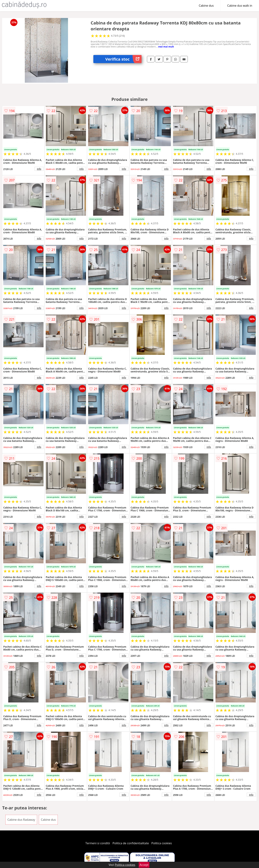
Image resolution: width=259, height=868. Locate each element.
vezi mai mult (166, 47)
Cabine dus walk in (240, 6)
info (39, 169)
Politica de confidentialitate (131, 843)
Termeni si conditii (98, 843)
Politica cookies (162, 843)
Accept (144, 865)
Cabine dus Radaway (21, 820)
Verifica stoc (123, 59)
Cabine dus (206, 6)
